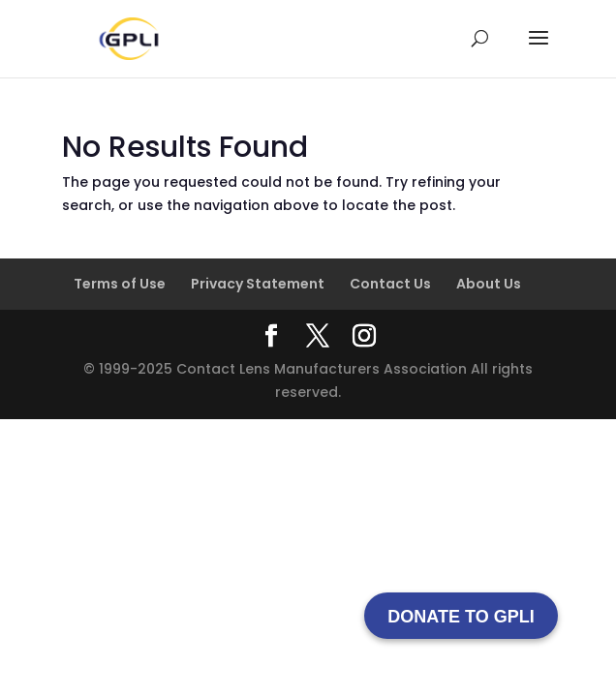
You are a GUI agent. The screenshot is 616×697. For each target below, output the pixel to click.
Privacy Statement (258, 284)
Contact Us (390, 284)
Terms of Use (120, 284)
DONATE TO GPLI (461, 617)
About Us (489, 284)
